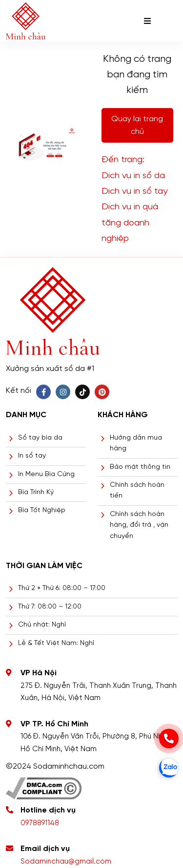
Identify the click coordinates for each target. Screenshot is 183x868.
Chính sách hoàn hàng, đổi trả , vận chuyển (139, 525)
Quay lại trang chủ (137, 125)
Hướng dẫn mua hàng (136, 443)
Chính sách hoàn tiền (137, 490)
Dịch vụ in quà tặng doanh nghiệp (130, 223)
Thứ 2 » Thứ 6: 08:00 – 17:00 (62, 588)
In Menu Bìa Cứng (46, 474)
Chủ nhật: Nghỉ (42, 625)
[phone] (169, 739)
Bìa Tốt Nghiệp (42, 510)
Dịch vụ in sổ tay (134, 192)
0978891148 (40, 823)
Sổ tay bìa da (40, 438)
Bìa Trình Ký (36, 492)
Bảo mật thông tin (140, 467)
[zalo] (169, 768)
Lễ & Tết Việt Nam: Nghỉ (56, 643)
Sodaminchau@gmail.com (66, 862)
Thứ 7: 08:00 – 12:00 (50, 607)
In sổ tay (32, 456)
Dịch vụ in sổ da (133, 176)
